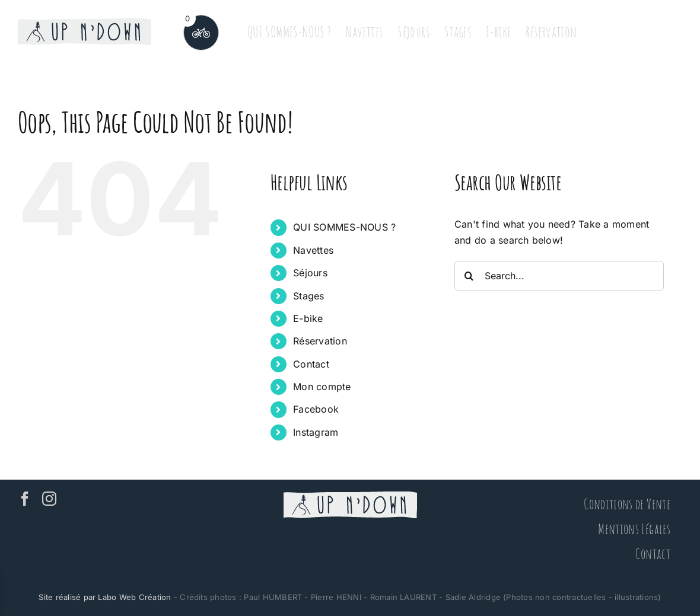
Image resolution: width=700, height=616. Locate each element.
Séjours (310, 273)
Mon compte (322, 387)
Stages (308, 296)
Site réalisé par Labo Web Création (105, 597)
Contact (311, 364)
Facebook (316, 409)
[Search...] (559, 276)
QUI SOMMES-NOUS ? (344, 227)
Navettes (313, 250)
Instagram (316, 432)
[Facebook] (25, 499)
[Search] (469, 276)
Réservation (320, 341)
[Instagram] (49, 499)
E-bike (308, 318)
